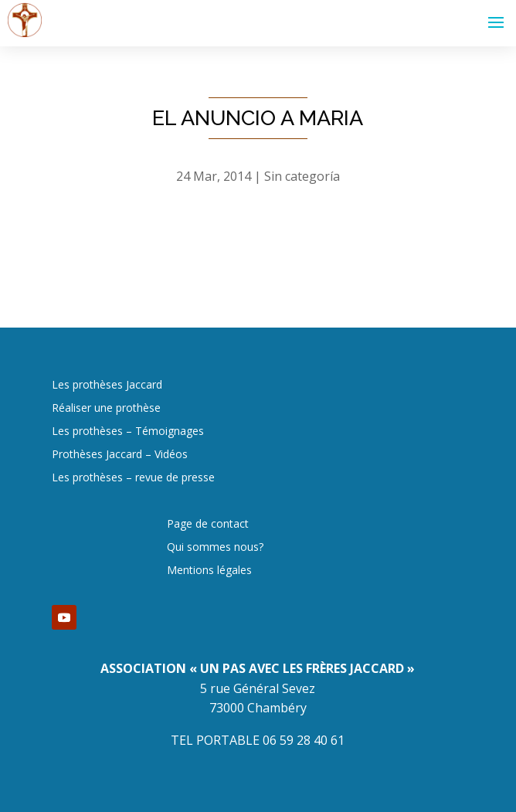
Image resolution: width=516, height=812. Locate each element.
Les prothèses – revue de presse (133, 478)
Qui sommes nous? (215, 548)
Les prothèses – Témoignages (128, 432)
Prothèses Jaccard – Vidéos (120, 455)
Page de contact (208, 525)
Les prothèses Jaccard (107, 386)
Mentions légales (209, 571)
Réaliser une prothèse (106, 409)
